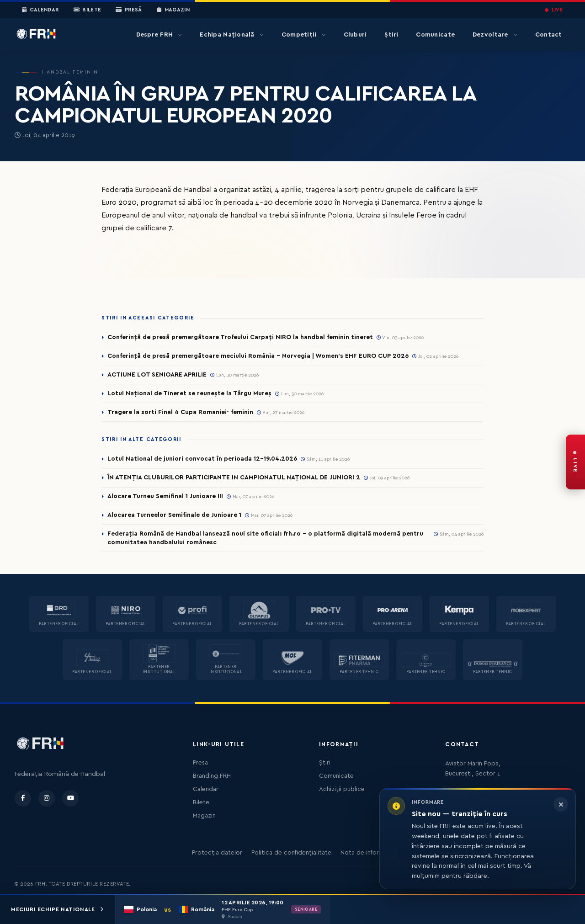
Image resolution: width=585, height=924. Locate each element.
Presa (200, 763)
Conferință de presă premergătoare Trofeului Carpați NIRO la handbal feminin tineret (240, 337)
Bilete (88, 10)
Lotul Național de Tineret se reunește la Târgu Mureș (189, 393)
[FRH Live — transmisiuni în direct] (575, 462)
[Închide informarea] (561, 804)
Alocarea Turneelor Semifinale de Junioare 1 (174, 515)
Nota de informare (367, 853)
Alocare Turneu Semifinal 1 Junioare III (165, 496)
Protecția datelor (217, 853)
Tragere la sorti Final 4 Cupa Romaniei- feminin (180, 412)
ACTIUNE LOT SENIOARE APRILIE (157, 375)
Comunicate (435, 35)
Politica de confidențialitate (291, 853)
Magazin (173, 10)
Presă (129, 10)
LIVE (554, 10)
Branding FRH (212, 776)
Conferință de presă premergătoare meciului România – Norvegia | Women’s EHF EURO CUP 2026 (258, 356)
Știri (391, 35)
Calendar (40, 10)
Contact (549, 35)
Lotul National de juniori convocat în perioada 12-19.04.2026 (202, 459)
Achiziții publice (342, 789)
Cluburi (355, 35)
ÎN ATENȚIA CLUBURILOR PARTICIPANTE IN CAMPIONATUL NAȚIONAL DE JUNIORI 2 (234, 478)
